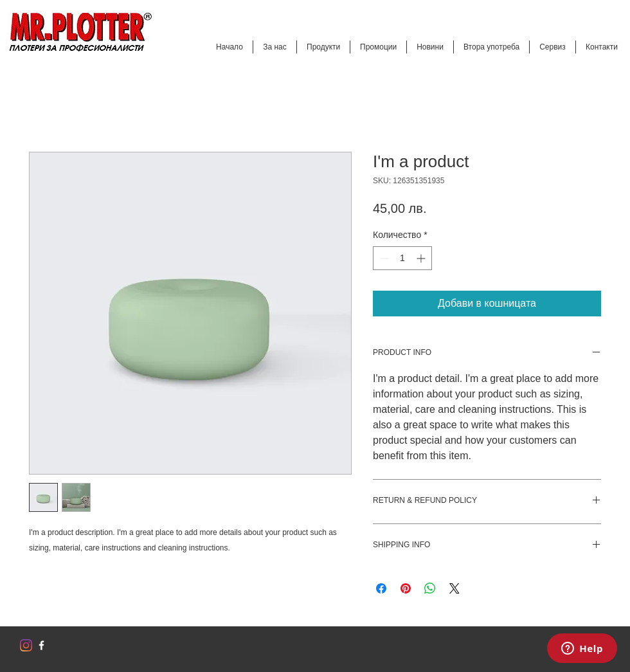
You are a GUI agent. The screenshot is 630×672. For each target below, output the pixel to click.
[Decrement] (383, 258)
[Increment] (422, 258)
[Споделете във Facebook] (381, 588)
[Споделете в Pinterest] (406, 588)
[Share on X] (455, 588)
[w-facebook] (41, 645)
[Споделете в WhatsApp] (430, 588)
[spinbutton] (402, 258)
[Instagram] (26, 645)
